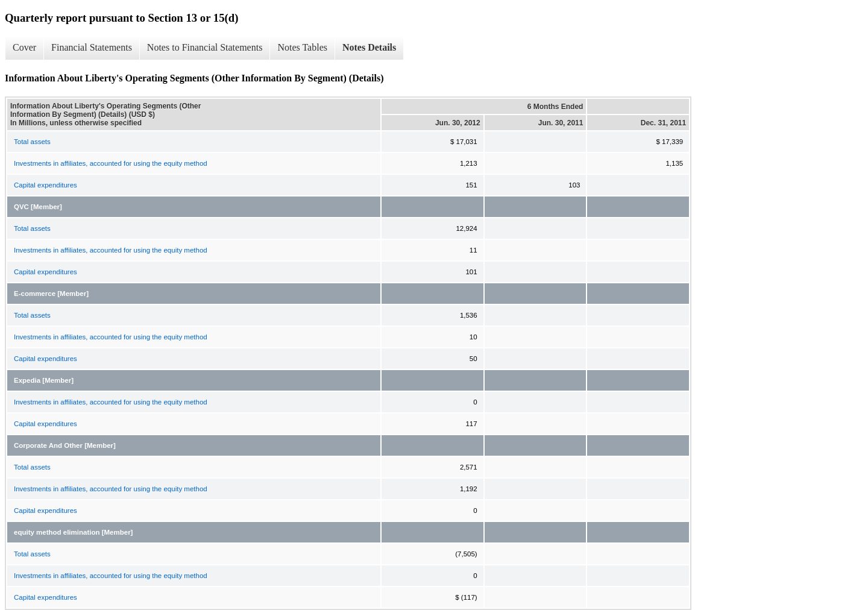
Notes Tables (302, 47)
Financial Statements (92, 47)
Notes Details (369, 47)
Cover (24, 47)
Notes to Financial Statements (205, 47)
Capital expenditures (46, 185)
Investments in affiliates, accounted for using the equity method (111, 163)
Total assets (32, 142)
